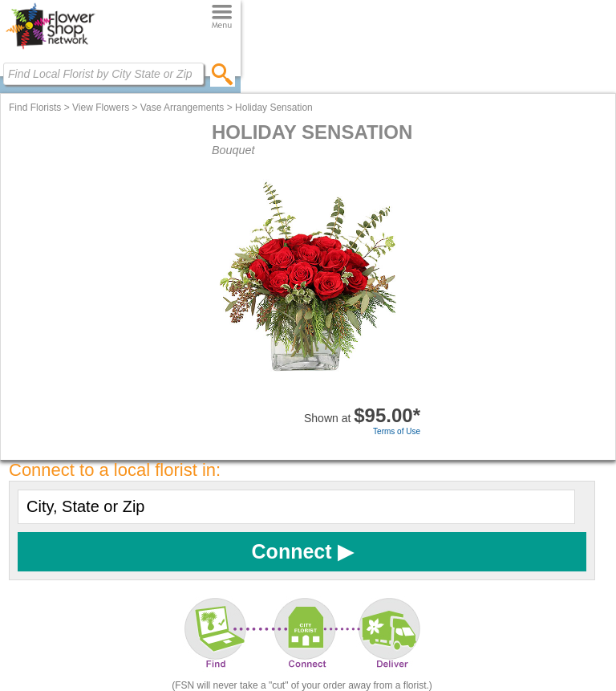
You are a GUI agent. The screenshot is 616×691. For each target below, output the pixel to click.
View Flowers (101, 108)
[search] (223, 74)
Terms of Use (397, 431)
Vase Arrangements (182, 108)
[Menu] (222, 17)
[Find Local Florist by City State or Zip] (103, 74)
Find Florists (35, 108)
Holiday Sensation (274, 108)
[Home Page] (50, 49)
